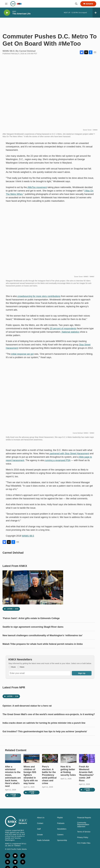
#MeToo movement (37, 190)
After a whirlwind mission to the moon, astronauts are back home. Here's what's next (13, 794)
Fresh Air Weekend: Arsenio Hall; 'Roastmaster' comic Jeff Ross (86, 791)
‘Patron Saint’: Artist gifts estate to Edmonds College (31, 626)
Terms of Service (84, 849)
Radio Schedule (43, 858)
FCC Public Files (84, 861)
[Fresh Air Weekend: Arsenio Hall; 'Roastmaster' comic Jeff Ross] (87, 776)
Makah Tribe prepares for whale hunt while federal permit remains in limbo (43, 652)
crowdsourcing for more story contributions (39, 299)
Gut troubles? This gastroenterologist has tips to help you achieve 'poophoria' (45, 744)
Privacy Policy (83, 855)
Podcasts (61, 841)
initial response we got (22, 356)
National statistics (70, 334)
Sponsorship (62, 858)
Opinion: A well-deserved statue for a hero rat (27, 718)
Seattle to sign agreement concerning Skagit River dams (33, 634)
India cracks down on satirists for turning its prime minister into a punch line (44, 736)
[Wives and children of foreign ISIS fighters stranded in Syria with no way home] (31, 776)
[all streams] (96, 13)
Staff (39, 847)
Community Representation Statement (83, 842)
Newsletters (62, 847)
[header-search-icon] (76, 4)
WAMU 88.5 (28, 538)
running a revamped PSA (57, 463)
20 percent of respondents (63, 331)
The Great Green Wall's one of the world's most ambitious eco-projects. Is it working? (49, 727)
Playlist (60, 835)
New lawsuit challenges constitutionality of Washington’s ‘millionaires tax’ (43, 643)
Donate (89, 4)
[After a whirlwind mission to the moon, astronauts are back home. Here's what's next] (13, 776)
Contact (40, 841)
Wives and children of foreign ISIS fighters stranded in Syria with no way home (31, 793)
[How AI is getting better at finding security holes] (68, 776)
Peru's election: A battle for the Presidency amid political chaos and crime (49, 793)
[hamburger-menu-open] (6, 4)
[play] (7, 13)
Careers (60, 852)
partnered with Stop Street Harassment (69, 456)
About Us (41, 835)
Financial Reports (84, 835)
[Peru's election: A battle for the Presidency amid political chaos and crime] (50, 776)
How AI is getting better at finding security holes (68, 788)
